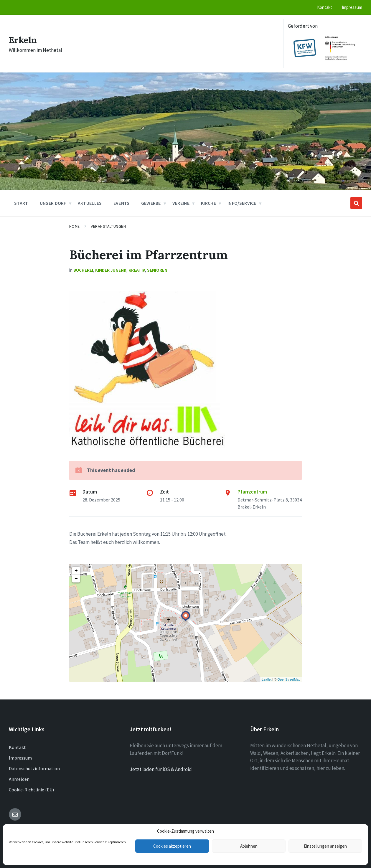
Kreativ (137, 270)
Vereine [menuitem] (181, 203)
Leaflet (267, 679)
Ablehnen (249, 846)
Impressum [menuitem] (352, 7)
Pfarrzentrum (252, 492)
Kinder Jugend (111, 270)
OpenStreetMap (289, 679)
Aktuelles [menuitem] (90, 203)
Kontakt (17, 747)
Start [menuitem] (21, 203)
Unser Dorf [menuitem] (53, 203)
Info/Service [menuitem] (242, 203)
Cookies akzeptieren (172, 846)
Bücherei (83, 270)
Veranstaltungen (108, 226)
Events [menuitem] (122, 203)
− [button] (76, 579)
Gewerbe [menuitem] (151, 203)
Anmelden (19, 779)
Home (75, 226)
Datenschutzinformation (34, 768)
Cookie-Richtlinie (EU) (31, 790)
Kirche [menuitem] (208, 203)
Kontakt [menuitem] (325, 7)
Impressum (20, 758)
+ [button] (76, 571)
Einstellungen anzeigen (325, 846)
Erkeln (23, 40)
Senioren (157, 270)
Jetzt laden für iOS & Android (161, 769)
